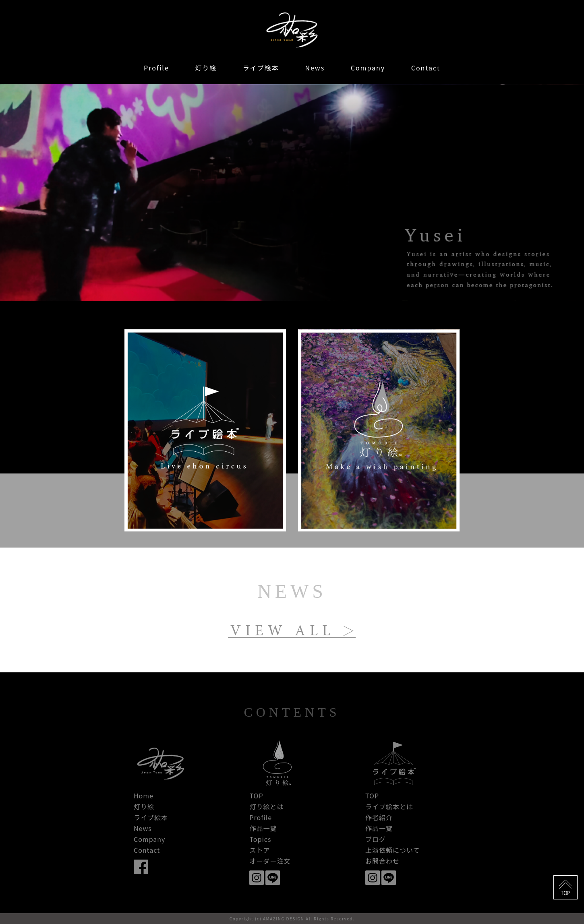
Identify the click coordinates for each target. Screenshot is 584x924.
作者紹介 (379, 817)
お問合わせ (382, 861)
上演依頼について (393, 850)
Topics (260, 839)
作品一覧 (263, 828)
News (315, 68)
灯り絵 (206, 68)
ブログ (376, 839)
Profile (156, 68)
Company (368, 68)
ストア (260, 850)
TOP (256, 796)
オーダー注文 (270, 861)
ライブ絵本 (261, 68)
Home (144, 796)
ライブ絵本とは (389, 806)
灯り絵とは (266, 806)
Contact (426, 68)
